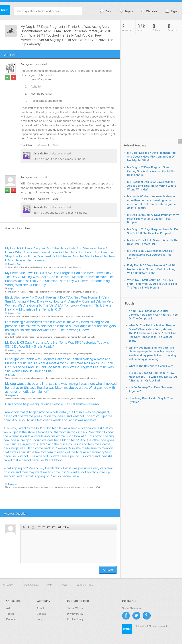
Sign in (172, 11)
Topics (126, 11)
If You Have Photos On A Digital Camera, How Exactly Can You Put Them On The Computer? (154, 315)
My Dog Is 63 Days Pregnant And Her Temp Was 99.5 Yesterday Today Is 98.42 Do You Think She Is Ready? (57, 345)
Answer (108, 570)
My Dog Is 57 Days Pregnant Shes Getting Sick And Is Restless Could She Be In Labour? (151, 171)
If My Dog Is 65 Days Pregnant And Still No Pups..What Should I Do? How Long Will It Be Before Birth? (152, 269)
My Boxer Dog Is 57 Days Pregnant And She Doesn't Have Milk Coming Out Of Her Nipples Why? (151, 157)
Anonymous (28, 64)
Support (41, 619)
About (40, 608)
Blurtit (5, 11)
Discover (149, 11)
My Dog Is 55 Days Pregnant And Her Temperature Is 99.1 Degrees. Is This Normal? (150, 255)
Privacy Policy (75, 614)
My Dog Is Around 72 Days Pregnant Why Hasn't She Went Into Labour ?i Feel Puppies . (153, 219)
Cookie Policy (75, 619)
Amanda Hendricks (45, 154)
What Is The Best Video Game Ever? (151, 366)
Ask (105, 11)
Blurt (55, 145)
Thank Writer (28, 145)
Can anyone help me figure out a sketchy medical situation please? (52, 404)
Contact (41, 614)
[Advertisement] (46, 239)
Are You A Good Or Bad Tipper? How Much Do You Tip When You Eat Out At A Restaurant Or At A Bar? (153, 377)
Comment (44, 145)
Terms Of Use (75, 608)
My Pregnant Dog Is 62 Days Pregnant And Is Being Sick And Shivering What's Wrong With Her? (152, 186)
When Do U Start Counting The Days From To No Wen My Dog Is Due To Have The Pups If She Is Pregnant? (152, 284)
